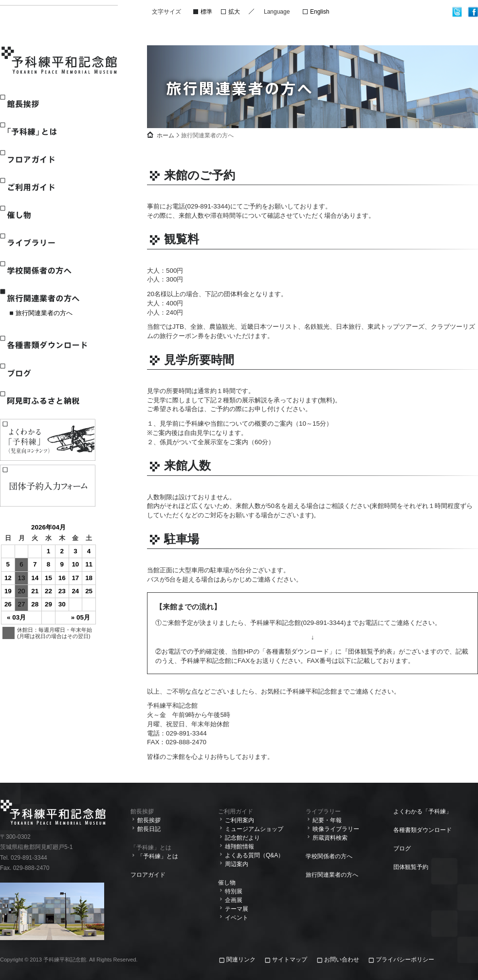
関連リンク (242, 960)
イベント (237, 918)
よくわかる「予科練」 (423, 811)
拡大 (234, 12)
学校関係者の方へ (47, 271)
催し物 (47, 215)
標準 (206, 12)
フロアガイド (47, 160)
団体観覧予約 (411, 867)
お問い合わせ (342, 960)
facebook (473, 12)
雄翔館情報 (239, 847)
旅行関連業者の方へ (47, 298)
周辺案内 (237, 864)
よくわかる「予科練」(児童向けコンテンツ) (48, 440)
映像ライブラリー (336, 829)
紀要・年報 (327, 820)
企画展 (234, 900)
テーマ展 (237, 909)
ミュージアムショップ (254, 829)
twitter (457, 12)
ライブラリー (47, 243)
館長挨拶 (47, 104)
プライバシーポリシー (405, 960)
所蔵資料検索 (330, 838)
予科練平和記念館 (60, 61)
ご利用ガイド (47, 187)
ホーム (165, 135)
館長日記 (149, 829)
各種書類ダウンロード (47, 345)
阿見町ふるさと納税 (47, 401)
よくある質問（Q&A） (254, 855)
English (320, 12)
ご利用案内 (239, 820)
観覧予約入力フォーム (48, 486)
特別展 (234, 891)
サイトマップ (290, 960)
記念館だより (242, 838)
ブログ (47, 373)
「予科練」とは (47, 132)
